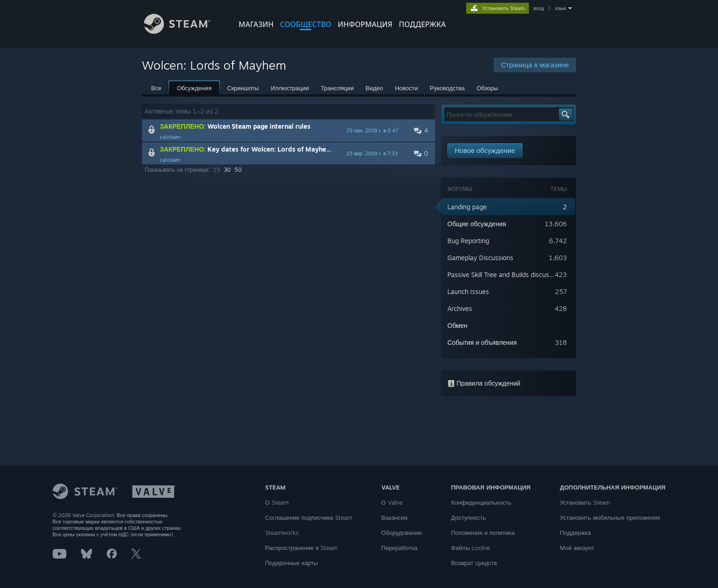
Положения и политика (483, 533)
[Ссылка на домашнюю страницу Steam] (184, 31)
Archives (460, 308)
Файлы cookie (471, 548)
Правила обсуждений (484, 383)
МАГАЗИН (256, 24)
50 (238, 170)
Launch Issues (468, 291)
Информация (365, 24)
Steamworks (282, 533)
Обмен (457, 325)
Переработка (400, 548)
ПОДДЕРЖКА (422, 24)
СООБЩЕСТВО (305, 24)
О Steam (277, 502)
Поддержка (576, 533)
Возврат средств (474, 563)
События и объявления (482, 342)
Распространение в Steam (301, 548)
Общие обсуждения (477, 224)
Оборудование (402, 533)
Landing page (467, 207)
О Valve (392, 502)
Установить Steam (585, 502)
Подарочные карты (291, 563)
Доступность (468, 517)
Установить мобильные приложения (610, 517)
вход (539, 8)
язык (560, 8)
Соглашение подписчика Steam (309, 517)
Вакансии (394, 517)
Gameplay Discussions (480, 258)
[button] (288, 131)
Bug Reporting (468, 241)
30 (227, 170)
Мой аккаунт (577, 548)
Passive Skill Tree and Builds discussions (506, 275)
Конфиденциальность (481, 502)
